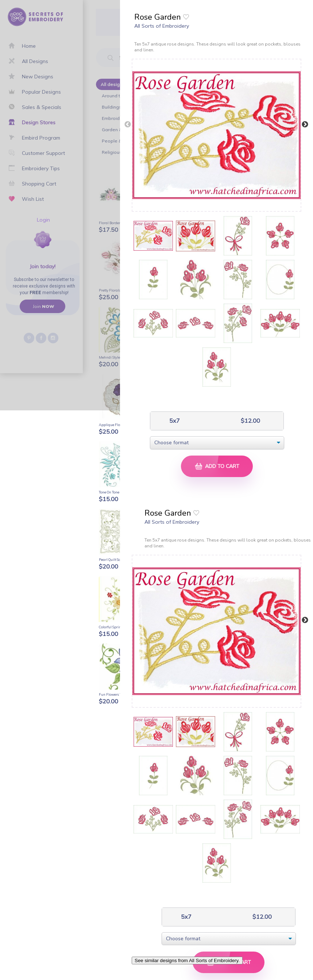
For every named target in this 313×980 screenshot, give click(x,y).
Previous (128, 125)
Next (305, 125)
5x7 (174, 421)
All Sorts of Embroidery (162, 26)
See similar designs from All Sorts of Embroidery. (187, 961)
